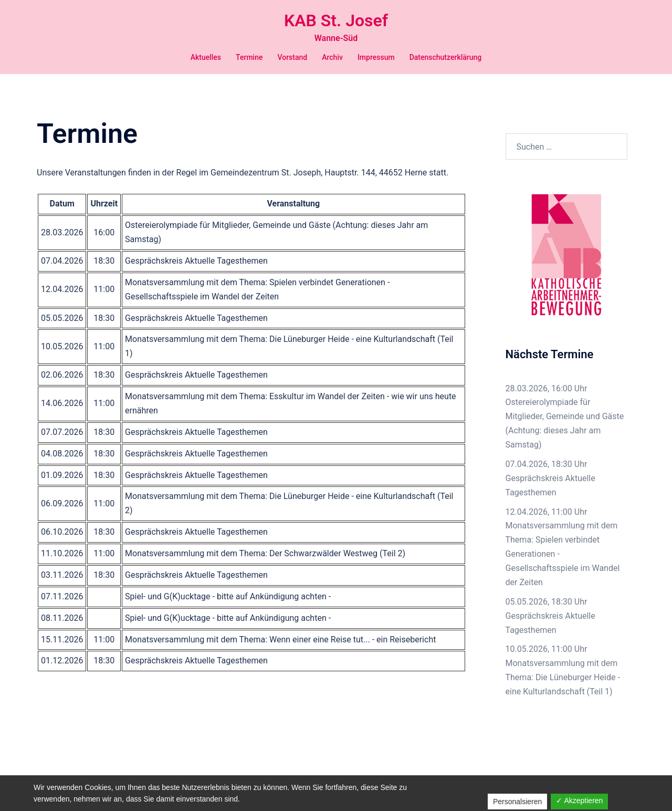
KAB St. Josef (336, 20)
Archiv (332, 57)
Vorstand (292, 57)
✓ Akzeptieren (579, 800)
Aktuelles (206, 57)
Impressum (376, 57)
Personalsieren (517, 802)
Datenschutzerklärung (446, 57)
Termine (249, 57)
